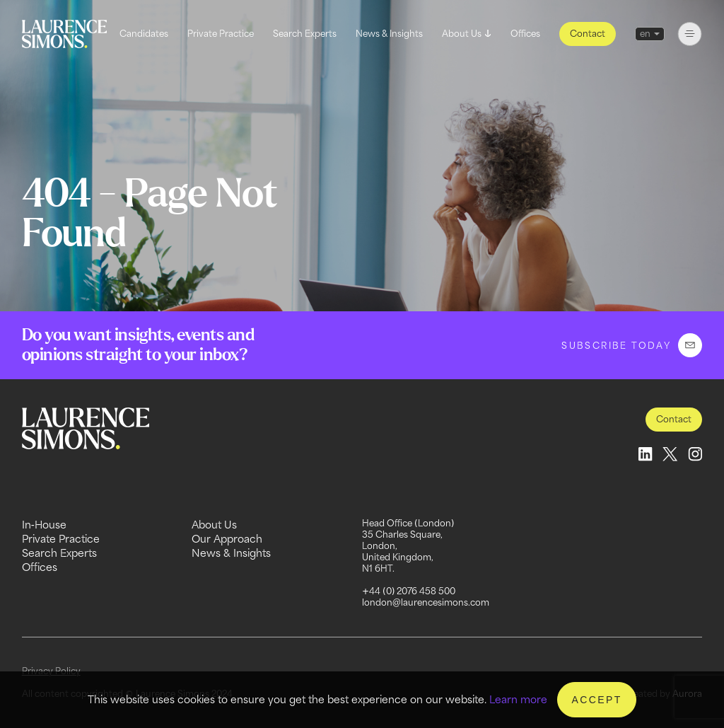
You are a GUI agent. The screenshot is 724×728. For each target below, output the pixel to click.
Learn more (518, 699)
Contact (588, 34)
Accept (596, 700)
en (645, 34)
